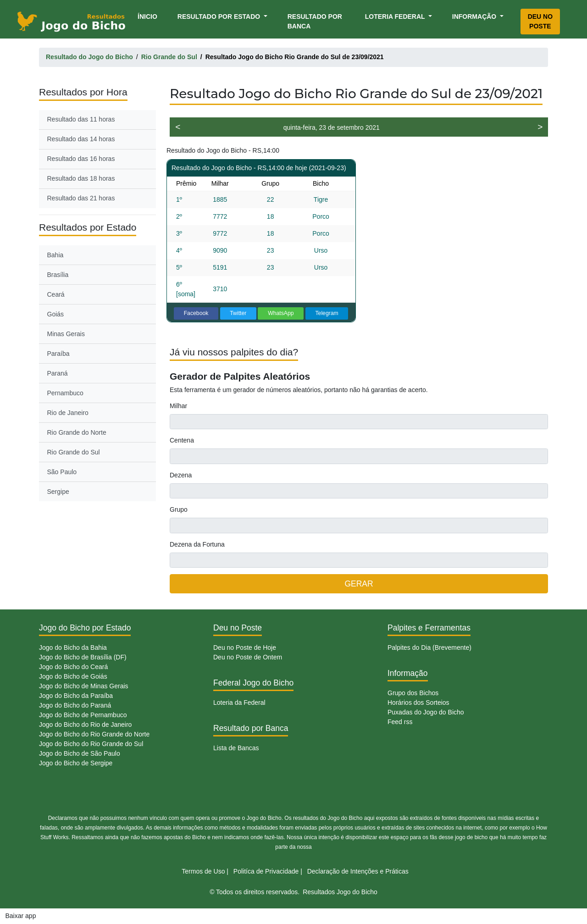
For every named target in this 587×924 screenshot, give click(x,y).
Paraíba (58, 354)
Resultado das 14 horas (81, 139)
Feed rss (400, 722)
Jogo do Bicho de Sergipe (76, 763)
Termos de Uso (203, 871)
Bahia (55, 255)
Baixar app (21, 916)
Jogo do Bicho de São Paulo (80, 753)
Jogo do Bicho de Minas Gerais (84, 686)
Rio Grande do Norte (77, 432)
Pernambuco (65, 393)
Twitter (238, 313)
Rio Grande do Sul (74, 452)
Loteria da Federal (239, 703)
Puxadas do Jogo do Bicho (426, 712)
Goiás (56, 314)
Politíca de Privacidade (266, 871)
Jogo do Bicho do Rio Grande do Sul (91, 744)
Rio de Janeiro (68, 413)
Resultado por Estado (220, 17)
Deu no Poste (540, 21)
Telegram (327, 313)
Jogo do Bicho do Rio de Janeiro (85, 725)
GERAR (359, 584)
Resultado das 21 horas (81, 198)
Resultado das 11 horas (81, 119)
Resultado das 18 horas (81, 178)
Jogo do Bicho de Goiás (73, 676)
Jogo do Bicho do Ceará (73, 667)
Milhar (178, 406)
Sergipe (58, 492)
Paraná (58, 373)
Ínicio (149, 16)
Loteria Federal (396, 17)
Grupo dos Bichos (413, 693)
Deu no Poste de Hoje (245, 647)
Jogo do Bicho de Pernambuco (83, 715)
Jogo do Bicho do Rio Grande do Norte (94, 734)
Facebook (196, 313)
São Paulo (62, 472)
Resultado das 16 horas (81, 159)
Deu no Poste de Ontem (248, 657)
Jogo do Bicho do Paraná (75, 705)
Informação (475, 17)
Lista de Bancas (236, 748)
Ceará (56, 294)
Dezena (181, 475)
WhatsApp (281, 313)
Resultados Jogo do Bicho (340, 892)
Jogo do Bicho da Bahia (73, 647)
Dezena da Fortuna (197, 544)
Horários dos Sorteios (418, 703)
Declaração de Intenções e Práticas (358, 871)
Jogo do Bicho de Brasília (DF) (83, 657)
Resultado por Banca (315, 21)
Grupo (179, 509)
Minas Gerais (66, 334)
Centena (182, 440)
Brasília (58, 275)
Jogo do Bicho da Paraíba (76, 696)
